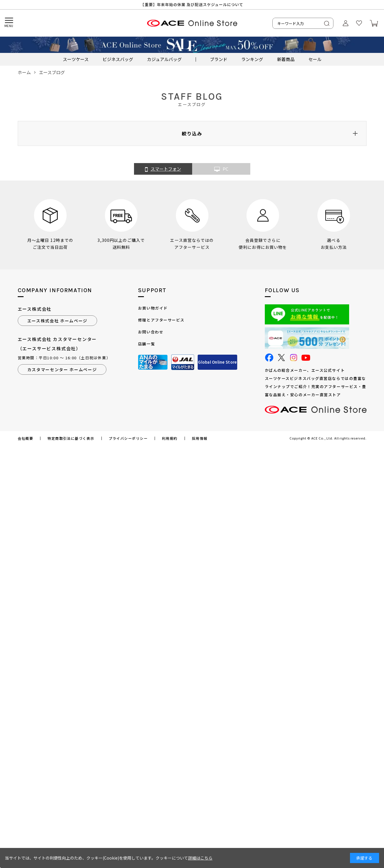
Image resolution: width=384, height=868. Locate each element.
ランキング (252, 59)
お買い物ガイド (153, 308)
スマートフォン (163, 169)
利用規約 (170, 438)
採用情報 (200, 438)
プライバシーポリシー (128, 438)
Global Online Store (217, 362)
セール (315, 59)
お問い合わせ (151, 332)
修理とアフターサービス (161, 320)
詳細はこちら (200, 858)
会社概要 (26, 438)
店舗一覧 (147, 344)
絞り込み (192, 133)
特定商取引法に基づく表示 (71, 438)
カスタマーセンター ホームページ (62, 369)
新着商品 (286, 59)
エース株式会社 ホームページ (58, 321)
